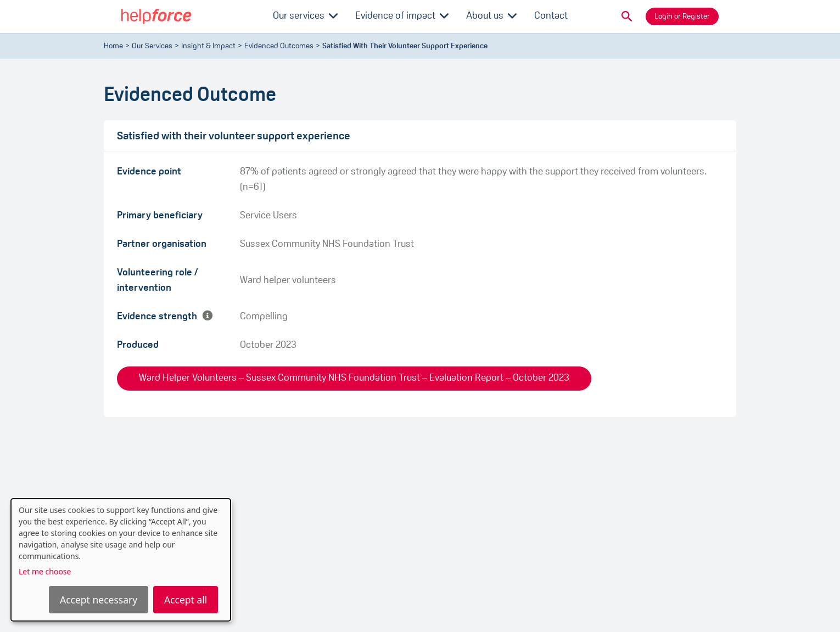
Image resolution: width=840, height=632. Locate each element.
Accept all (186, 600)
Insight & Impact (208, 46)
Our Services (152, 46)
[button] (627, 16)
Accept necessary (99, 600)
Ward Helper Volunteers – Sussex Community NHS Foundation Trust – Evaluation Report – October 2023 (354, 378)
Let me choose (45, 571)
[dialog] (121, 560)
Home (113, 46)
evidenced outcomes (279, 46)
